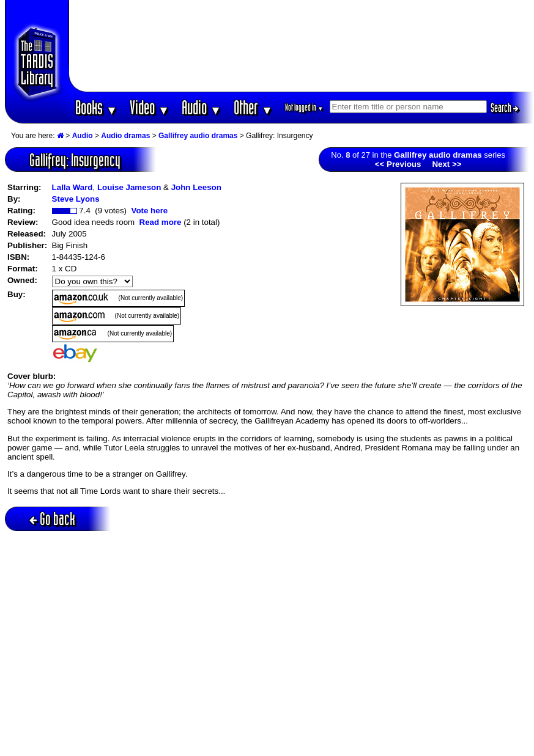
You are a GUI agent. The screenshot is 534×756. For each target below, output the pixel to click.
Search (505, 108)
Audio (202, 107)
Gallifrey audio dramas (198, 136)
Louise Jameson (129, 187)
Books (96, 107)
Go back (52, 519)
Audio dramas (125, 136)
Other (253, 107)
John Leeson (196, 187)
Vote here (149, 211)
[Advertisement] (301, 46)
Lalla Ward (72, 187)
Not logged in (304, 107)
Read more (161, 222)
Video (150, 107)
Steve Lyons (76, 199)
